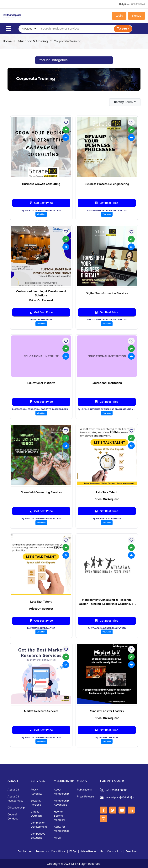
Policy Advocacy (37, 791)
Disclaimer (25, 851)
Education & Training (33, 41)
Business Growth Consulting (41, 184)
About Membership (61, 791)
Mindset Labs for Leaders (107, 711)
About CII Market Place (15, 798)
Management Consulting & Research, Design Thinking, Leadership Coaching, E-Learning (107, 602)
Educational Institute (41, 383)
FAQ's (73, 851)
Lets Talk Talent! (41, 602)
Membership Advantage (61, 802)
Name (124, 102)
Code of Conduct (13, 816)
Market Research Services (41, 711)
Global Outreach (36, 814)
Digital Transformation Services (107, 293)
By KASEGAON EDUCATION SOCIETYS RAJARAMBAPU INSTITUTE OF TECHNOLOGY (55, 409)
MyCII (57, 838)
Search (123, 29)
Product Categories (53, 60)
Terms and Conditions (51, 851)
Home (7, 41)
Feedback (132, 851)
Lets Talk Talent (107, 492)
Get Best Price (41, 203)
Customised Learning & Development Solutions (41, 293)
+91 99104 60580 (117, 790)
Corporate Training (35, 78)
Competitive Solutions (38, 836)
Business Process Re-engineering (107, 184)
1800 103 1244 (138, 4)
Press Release (85, 796)
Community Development (39, 825)
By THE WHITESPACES (41, 319)
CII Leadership (16, 807)
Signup (137, 16)
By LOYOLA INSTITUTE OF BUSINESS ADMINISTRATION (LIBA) (109, 409)
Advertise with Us (92, 851)
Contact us (115, 851)
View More (41, 214)
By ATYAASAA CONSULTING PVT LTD (107, 628)
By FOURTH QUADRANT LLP (107, 518)
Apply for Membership (61, 829)
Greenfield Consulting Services (41, 492)
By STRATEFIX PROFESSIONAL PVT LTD (41, 210)
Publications (84, 789)
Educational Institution (107, 383)
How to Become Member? (59, 816)
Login (119, 16)
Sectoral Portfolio (36, 802)
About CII (13, 789)
